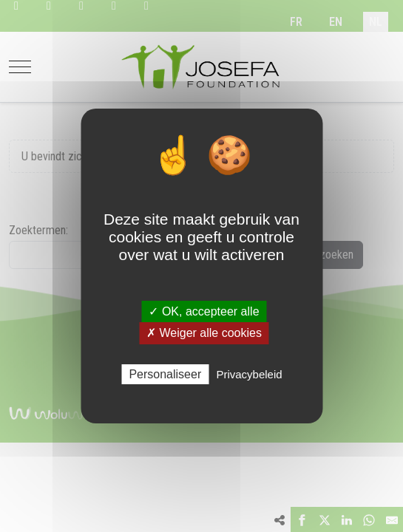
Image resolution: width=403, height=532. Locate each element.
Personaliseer (165, 374)
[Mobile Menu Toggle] (20, 67)
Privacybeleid (249, 374)
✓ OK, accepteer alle (204, 311)
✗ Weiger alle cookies (204, 333)
